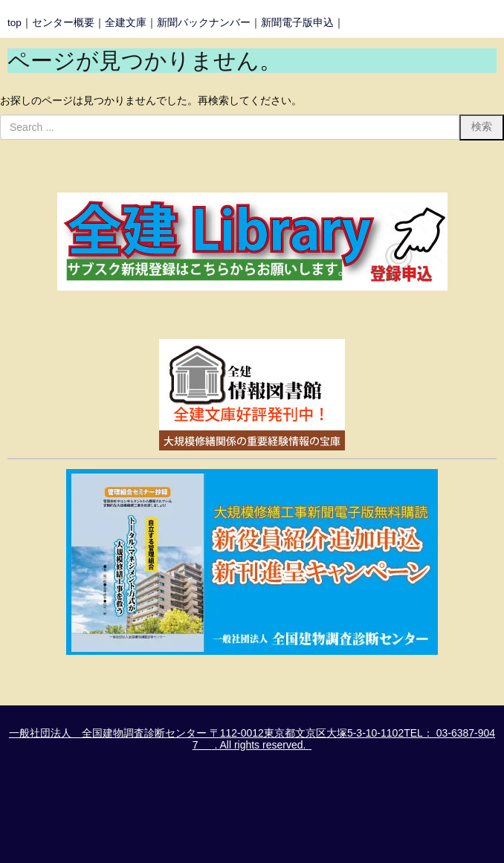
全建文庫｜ (131, 23)
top (14, 23)
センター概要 (63, 23)
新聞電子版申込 (297, 23)
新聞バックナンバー (204, 23)
